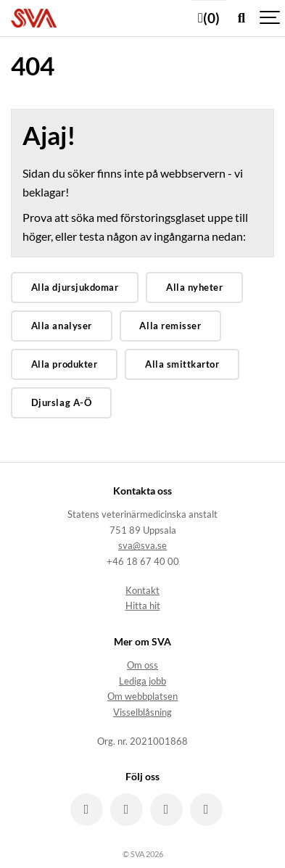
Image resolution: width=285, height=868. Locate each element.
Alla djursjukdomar (75, 287)
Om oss (142, 665)
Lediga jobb (142, 681)
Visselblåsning (142, 712)
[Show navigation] (270, 18)
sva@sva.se (142, 546)
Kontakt (142, 591)
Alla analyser (62, 326)
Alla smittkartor (182, 364)
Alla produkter (64, 364)
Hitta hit (143, 606)
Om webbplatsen (142, 697)
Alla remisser (170, 326)
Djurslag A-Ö (61, 402)
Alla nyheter (194, 287)
